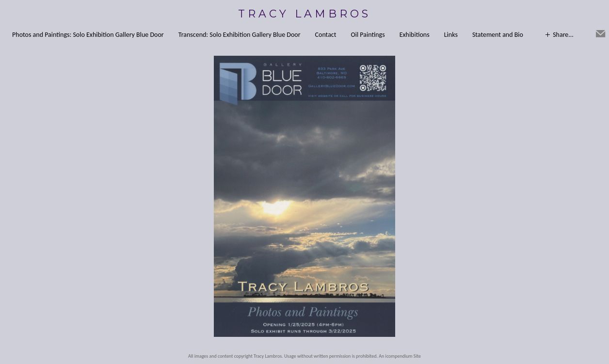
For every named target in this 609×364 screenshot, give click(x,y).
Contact (326, 35)
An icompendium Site (400, 356)
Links (451, 35)
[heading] (304, 14)
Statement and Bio (498, 35)
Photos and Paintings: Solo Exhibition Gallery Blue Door (88, 35)
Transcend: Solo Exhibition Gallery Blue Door (240, 35)
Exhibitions (415, 35)
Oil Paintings (368, 35)
